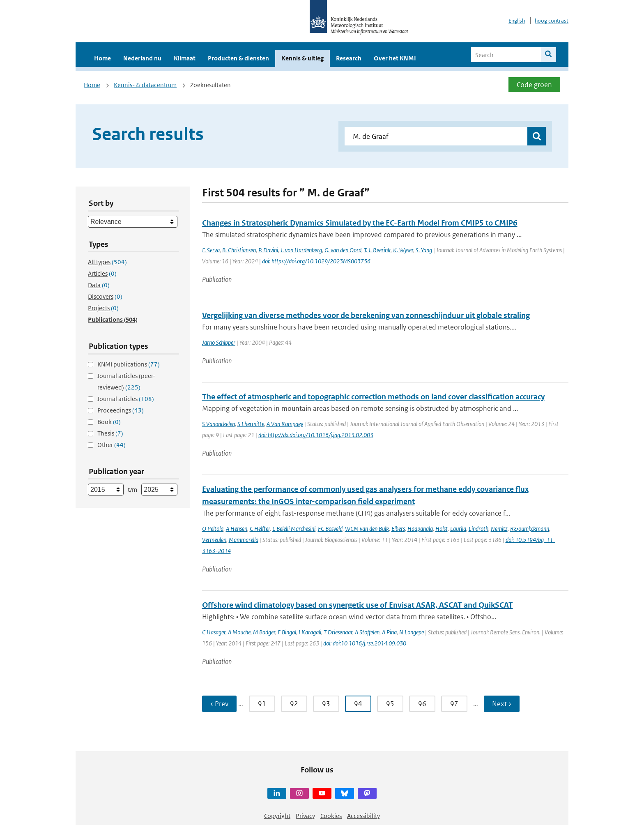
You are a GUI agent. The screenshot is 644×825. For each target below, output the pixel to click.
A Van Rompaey (285, 424)
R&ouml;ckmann (530, 529)
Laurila (458, 529)
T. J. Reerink (377, 250)
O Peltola (213, 529)
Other (112, 445)
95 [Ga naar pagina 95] (390, 704)
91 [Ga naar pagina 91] (262, 704)
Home (102, 58)
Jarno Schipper (219, 342)
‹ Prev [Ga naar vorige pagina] (219, 704)
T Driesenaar (338, 632)
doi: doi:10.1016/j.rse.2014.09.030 (365, 643)
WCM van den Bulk (367, 529)
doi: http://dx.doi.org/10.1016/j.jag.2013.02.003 (316, 435)
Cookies (331, 816)
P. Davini (268, 250)
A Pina (389, 632)
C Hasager (214, 632)
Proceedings (121, 410)
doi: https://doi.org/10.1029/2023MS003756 (316, 261)
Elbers (398, 529)
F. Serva (211, 250)
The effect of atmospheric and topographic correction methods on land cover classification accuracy (373, 397)
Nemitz (499, 529)
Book (109, 422)
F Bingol (287, 632)
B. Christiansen (239, 250)
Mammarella (244, 540)
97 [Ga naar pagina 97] (454, 704)
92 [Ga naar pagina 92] (294, 704)
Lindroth (478, 529)
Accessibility (363, 816)
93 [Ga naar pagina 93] (326, 704)
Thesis (110, 433)
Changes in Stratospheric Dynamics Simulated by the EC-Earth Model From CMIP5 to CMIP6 (360, 223)
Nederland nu (142, 58)
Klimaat (185, 58)
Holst (442, 529)
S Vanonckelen (218, 424)
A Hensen (237, 529)
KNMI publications (129, 364)
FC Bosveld (330, 529)
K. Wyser (403, 250)
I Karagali (310, 632)
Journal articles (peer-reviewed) (126, 381)
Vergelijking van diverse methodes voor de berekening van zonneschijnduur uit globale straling (366, 315)
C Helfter (260, 529)
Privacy (305, 816)
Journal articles (126, 399)
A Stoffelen (367, 632)
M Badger (264, 632)
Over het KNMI (395, 58)
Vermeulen (214, 540)
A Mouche (239, 632)
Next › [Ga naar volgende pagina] (502, 704)
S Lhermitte (251, 424)
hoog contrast (552, 21)
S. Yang (424, 250)
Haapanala (420, 529)
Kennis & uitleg (302, 58)
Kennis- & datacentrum (145, 85)
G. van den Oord (343, 250)
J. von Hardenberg (301, 250)
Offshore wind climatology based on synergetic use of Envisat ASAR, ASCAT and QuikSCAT (358, 605)
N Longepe (412, 632)
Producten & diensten (238, 58)
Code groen (534, 85)
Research (349, 58)
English (517, 21)
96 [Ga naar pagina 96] (422, 704)
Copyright (277, 816)
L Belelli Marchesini (294, 529)
